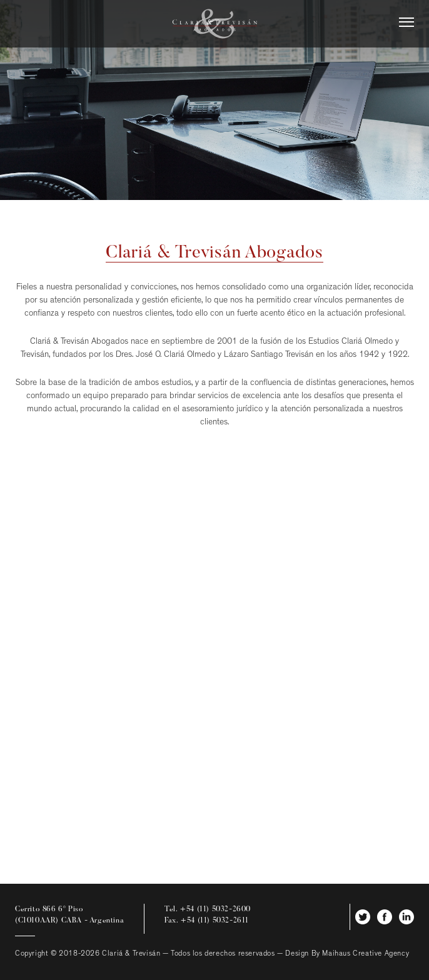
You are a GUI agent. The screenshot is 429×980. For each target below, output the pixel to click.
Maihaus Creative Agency (366, 954)
